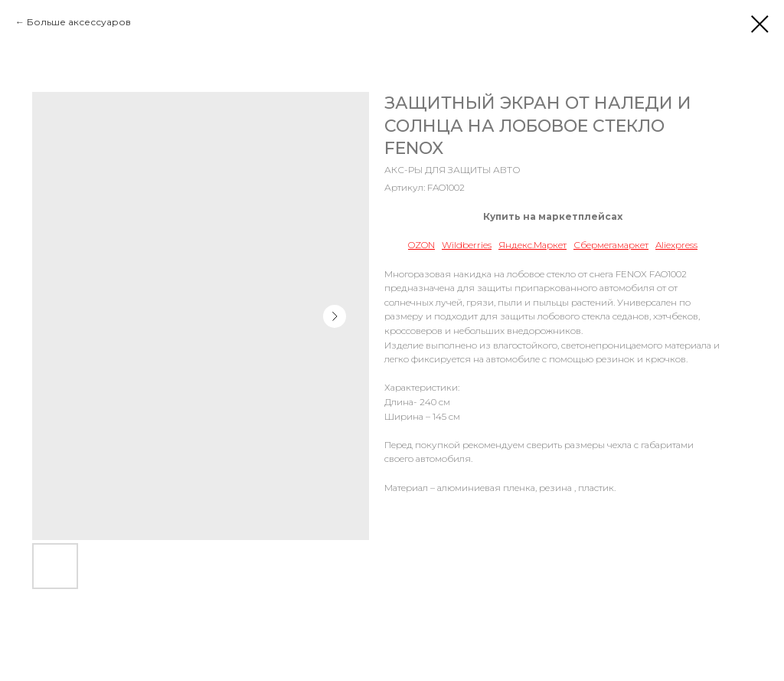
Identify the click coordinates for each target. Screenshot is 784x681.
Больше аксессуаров (79, 22)
